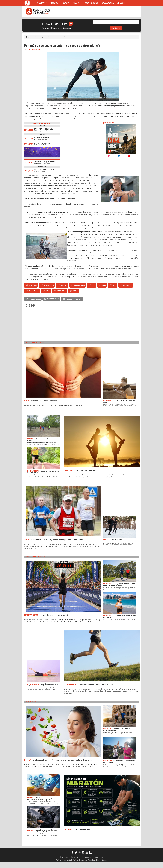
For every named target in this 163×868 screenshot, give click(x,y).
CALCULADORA (108, 21)
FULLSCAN (77, 21)
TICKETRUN (55, 21)
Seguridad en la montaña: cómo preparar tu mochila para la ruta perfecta (42, 837)
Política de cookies (80, 866)
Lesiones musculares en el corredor (43, 407)
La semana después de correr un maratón (54, 621)
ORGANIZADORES (91, 21)
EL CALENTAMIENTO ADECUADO (85, 476)
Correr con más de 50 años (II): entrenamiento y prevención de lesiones (56, 546)
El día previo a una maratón (83, 835)
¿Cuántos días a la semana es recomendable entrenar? (119, 591)
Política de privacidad (64, 866)
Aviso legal (92, 866)
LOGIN (121, 21)
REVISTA (66, 21)
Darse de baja (102, 866)
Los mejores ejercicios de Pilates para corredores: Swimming (42, 691)
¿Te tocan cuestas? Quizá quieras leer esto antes (95, 691)
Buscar (116, 34)
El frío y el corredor (115, 545)
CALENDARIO (42, 21)
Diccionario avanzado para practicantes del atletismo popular (40, 805)
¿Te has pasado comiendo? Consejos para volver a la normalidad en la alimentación (64, 766)
